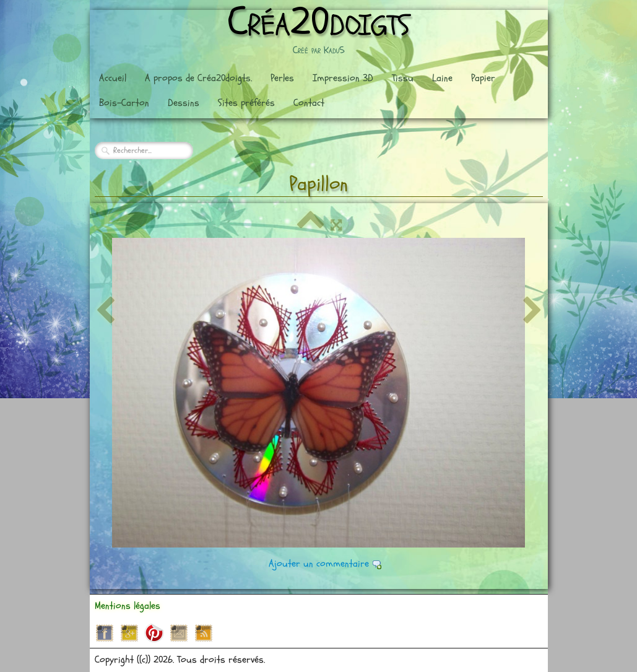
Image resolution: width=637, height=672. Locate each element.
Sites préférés (246, 103)
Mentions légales (128, 606)
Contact (309, 103)
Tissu (403, 78)
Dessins (184, 103)
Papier (483, 78)
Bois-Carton (124, 103)
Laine (442, 78)
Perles (282, 78)
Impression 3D (343, 78)
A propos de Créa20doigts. (198, 78)
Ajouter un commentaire (319, 564)
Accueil (113, 78)
